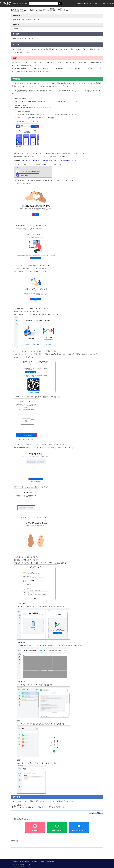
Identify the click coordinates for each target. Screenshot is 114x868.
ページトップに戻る (96, 813)
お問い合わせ (108, 3)
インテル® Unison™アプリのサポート (34, 807)
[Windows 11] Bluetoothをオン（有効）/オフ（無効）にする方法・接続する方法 (49, 160)
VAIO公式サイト (83, 3)
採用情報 (42, 862)
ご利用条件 (34, 862)
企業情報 (15, 862)
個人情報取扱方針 (25, 862)
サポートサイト (95, 3)
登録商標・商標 (50, 862)
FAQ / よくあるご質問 (20, 3)
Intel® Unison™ (30, 108)
